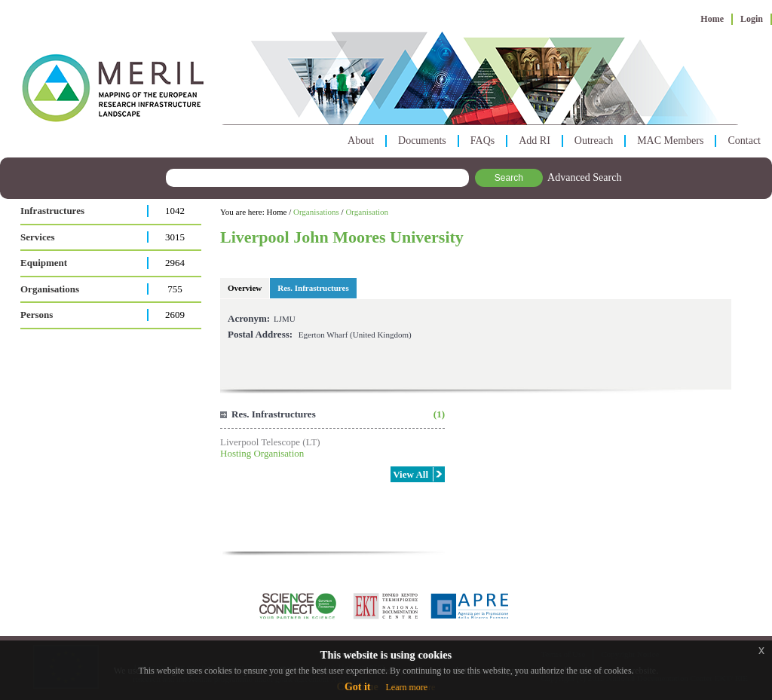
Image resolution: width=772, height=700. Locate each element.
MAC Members (670, 141)
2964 (175, 263)
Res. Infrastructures (313, 288)
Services (37, 237)
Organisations (50, 289)
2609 (175, 315)
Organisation (367, 212)
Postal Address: (260, 334)
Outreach (594, 141)
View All (411, 474)
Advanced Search (584, 177)
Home (712, 19)
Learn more (406, 687)
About (361, 141)
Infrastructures (52, 211)
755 (175, 289)
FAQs (482, 141)
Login (752, 19)
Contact (744, 141)
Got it (358, 687)
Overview (245, 288)
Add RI (535, 141)
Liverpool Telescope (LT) (270, 442)
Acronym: (249, 318)
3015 (175, 237)
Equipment (44, 263)
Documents (422, 141)
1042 (175, 211)
